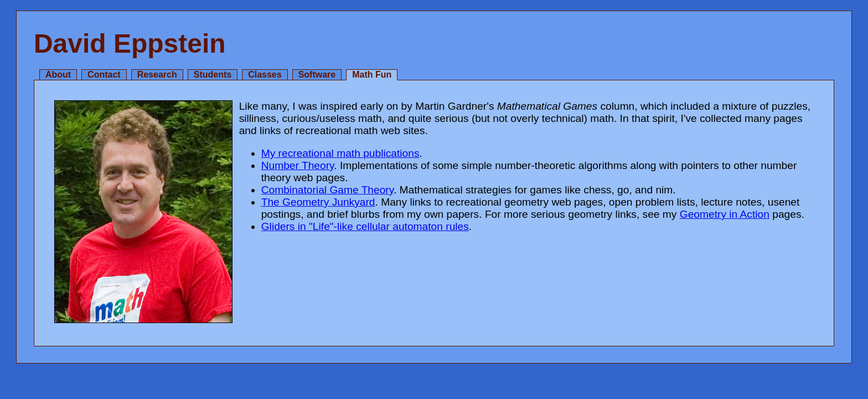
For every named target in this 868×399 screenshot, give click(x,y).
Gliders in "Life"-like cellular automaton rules (365, 226)
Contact (104, 75)
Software (317, 75)
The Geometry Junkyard (318, 202)
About (58, 75)
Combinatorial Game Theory (327, 190)
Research (157, 75)
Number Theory (298, 165)
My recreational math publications (340, 153)
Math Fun (372, 75)
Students (213, 75)
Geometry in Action (725, 214)
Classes (265, 75)
